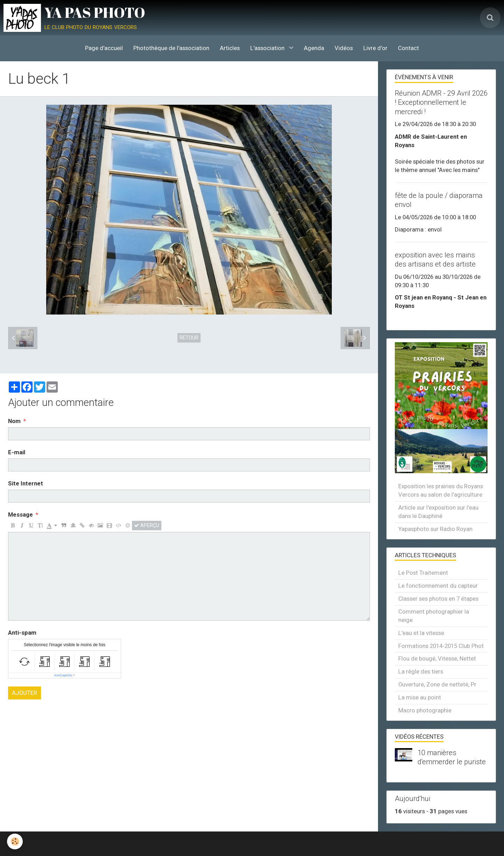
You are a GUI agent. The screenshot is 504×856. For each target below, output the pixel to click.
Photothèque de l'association (171, 48)
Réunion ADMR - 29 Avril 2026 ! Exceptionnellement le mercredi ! (441, 102)
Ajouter (24, 693)
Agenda (314, 48)
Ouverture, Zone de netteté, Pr (437, 684)
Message (20, 515)
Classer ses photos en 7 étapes (438, 599)
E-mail (17, 452)
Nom (14, 421)
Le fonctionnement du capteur (438, 586)
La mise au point (420, 697)
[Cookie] (15, 841)
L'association (268, 48)
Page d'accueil (104, 48)
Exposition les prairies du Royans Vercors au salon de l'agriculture (441, 490)
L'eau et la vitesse (421, 633)
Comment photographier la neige (434, 616)
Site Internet (26, 483)
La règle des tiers (421, 671)
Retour (189, 338)
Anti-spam (22, 633)
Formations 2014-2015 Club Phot (441, 646)
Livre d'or (375, 48)
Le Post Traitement (423, 573)
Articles (230, 48)
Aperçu (147, 525)
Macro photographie (425, 710)
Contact (408, 48)
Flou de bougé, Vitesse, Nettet (437, 658)
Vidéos (344, 48)
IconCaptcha (63, 675)
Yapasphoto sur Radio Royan (435, 529)
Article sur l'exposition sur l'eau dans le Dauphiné (438, 512)
